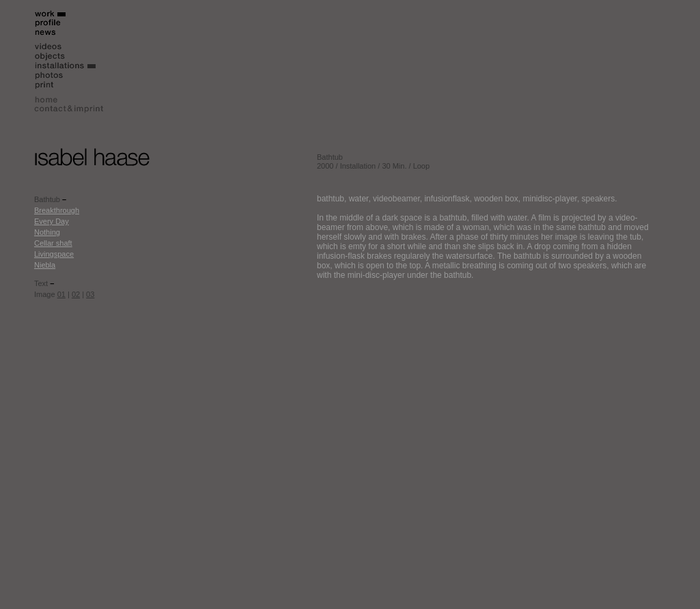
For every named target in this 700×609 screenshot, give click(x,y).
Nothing (47, 232)
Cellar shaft (53, 243)
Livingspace (54, 254)
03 (90, 294)
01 (61, 294)
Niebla (45, 265)
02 (76, 294)
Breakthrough (57, 210)
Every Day (52, 221)
